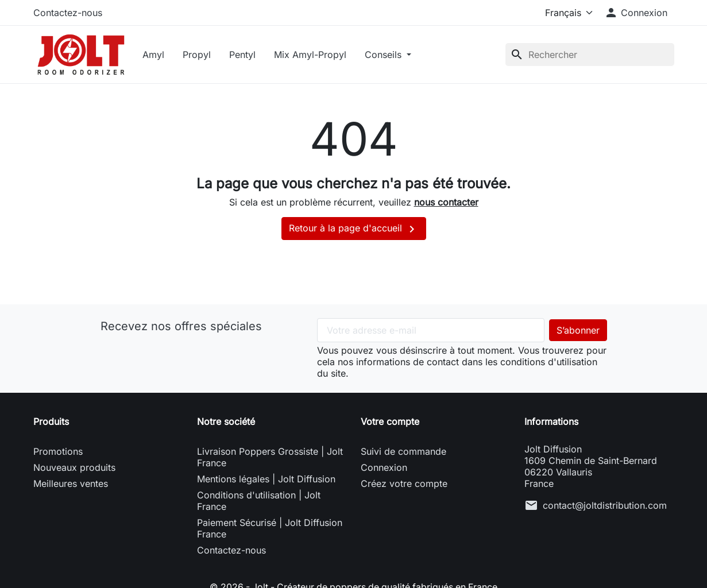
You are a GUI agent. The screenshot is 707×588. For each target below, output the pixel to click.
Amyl (156, 55)
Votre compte (390, 423)
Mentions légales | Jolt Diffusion (266, 481)
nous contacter (446, 204)
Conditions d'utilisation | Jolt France (259, 502)
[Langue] (567, 13)
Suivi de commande (403, 453)
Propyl (199, 55)
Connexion (384, 469)
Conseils (387, 55)
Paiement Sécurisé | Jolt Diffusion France (270, 530)
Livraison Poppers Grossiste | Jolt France (270, 459)
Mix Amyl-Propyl (312, 55)
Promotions (58, 453)
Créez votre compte (404, 485)
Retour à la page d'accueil (354, 231)
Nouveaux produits (74, 469)
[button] (636, 13)
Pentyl (245, 55)
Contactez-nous (68, 13)
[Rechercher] (590, 55)
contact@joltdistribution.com (605, 507)
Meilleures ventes (71, 485)
